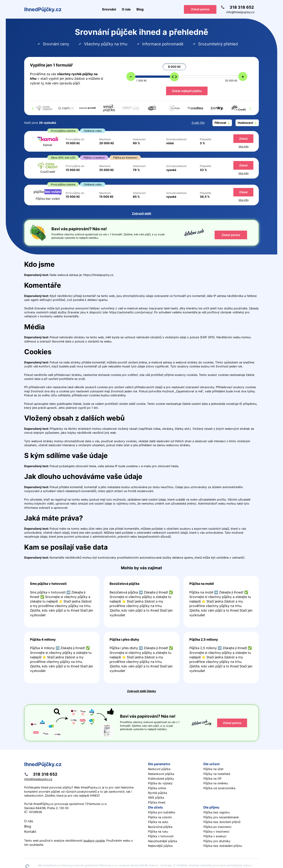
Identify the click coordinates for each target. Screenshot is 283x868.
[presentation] (33, 108)
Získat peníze (200, 9)
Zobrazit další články (141, 691)
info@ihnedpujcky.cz (240, 12)
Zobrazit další (141, 213)
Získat (243, 139)
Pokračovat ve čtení (62, 602)
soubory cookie (94, 841)
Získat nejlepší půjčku (187, 91)
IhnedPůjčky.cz (43, 9)
